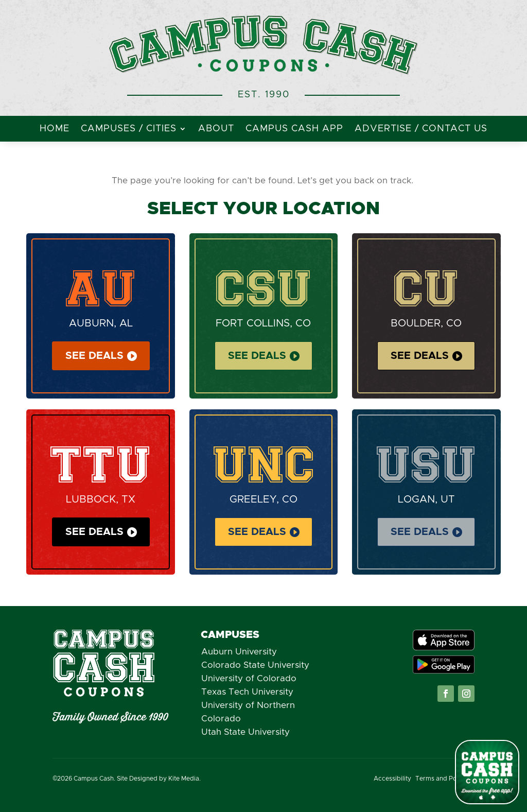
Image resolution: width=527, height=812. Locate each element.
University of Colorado (249, 678)
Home (55, 129)
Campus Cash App (294, 129)
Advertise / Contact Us (421, 129)
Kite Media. (185, 779)
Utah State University (245, 732)
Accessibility (392, 779)
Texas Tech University (247, 692)
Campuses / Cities (129, 129)
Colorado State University (255, 665)
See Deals (94, 356)
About (216, 129)
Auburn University (239, 652)
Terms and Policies (444, 779)
